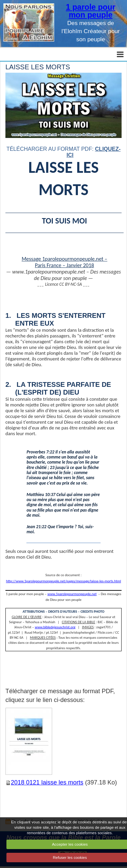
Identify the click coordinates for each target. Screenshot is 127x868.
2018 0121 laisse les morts (47, 782)
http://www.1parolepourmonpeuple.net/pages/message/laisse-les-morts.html (63, 581)
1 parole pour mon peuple (91, 11)
